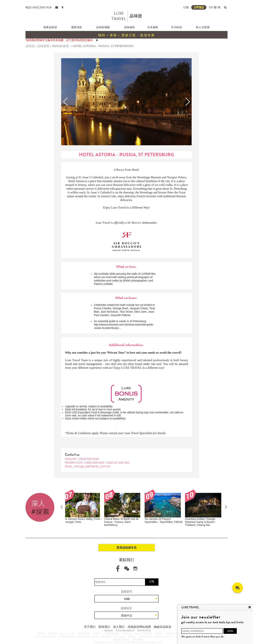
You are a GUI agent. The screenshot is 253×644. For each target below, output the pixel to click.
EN (211, 7)
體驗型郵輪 (138, 639)
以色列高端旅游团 (174, 633)
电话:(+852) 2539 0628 (39, 7)
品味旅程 (130, 27)
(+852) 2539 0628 (89, 459)
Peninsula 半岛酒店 (143, 633)
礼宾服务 (153, 27)
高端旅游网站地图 (139, 627)
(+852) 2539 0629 (95, 463)
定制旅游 (132, 636)
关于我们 (90, 627)
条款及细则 (109, 631)
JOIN (230, 631)
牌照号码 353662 (144, 631)
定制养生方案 (145, 636)
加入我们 (119, 627)
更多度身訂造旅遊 (121, 639)
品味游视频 (103, 27)
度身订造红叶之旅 (163, 636)
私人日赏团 (203, 27)
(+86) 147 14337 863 (118, 463)
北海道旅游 (106, 636)
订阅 (186, 7)
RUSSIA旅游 (61, 46)
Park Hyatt (127, 633)
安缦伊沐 (42, 633)
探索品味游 (50, 27)
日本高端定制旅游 (67, 636)
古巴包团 (159, 633)
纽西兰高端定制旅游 (88, 636)
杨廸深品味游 (163, 627)
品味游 (30, 46)
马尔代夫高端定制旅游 (45, 636)
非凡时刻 (176, 27)
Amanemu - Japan (198, 519)
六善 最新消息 (83, 633)
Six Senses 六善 (67, 633)
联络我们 (104, 627)
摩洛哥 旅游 (119, 636)
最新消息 (77, 27)
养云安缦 (53, 633)
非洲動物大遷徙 (112, 633)
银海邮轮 (97, 633)
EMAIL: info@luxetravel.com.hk (88, 466)
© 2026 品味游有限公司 (125, 631)
